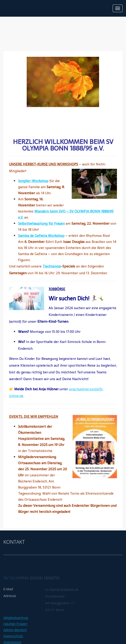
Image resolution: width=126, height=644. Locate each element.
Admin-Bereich (15, 638)
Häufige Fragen (15, 632)
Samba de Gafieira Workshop (41, 236)
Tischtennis (52, 266)
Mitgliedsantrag (16, 626)
